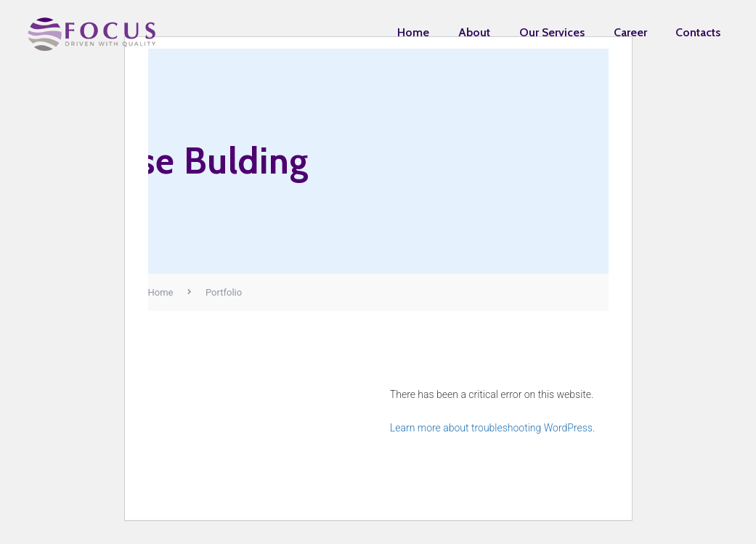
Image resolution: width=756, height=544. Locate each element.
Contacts (698, 32)
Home (413, 32)
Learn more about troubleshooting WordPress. (492, 428)
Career (630, 32)
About (474, 32)
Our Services (552, 32)
